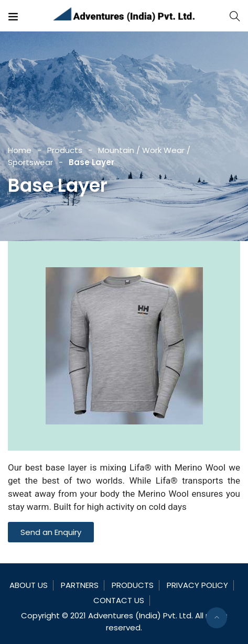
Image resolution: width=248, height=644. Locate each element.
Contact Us (119, 600)
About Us (29, 585)
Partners (80, 585)
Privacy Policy (197, 585)
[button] (51, 532)
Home (20, 150)
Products (65, 150)
